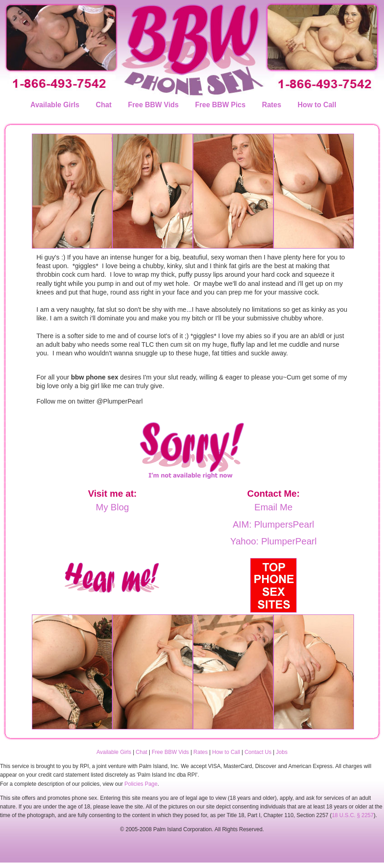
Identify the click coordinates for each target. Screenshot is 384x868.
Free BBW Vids (153, 105)
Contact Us (258, 752)
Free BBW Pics (220, 105)
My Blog (113, 507)
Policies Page (141, 784)
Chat (104, 105)
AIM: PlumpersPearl (273, 524)
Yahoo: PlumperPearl (273, 541)
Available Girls (54, 105)
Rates (272, 105)
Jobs (282, 752)
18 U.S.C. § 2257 (353, 815)
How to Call (317, 105)
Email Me (273, 507)
